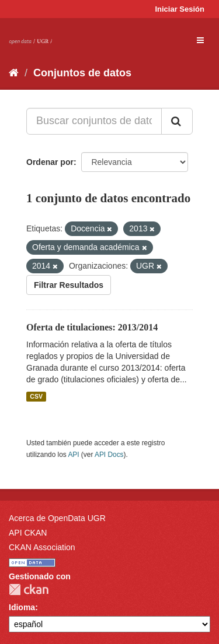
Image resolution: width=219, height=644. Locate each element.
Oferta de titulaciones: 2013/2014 (92, 327)
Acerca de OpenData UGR (57, 518)
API (73, 455)
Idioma (22, 607)
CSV (36, 396)
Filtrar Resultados (69, 285)
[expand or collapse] (200, 40)
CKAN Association (42, 547)
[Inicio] (14, 73)
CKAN (29, 590)
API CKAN (28, 533)
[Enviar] (177, 121)
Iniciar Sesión (180, 9)
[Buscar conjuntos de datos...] (94, 121)
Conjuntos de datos (82, 73)
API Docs (109, 455)
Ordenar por (50, 162)
